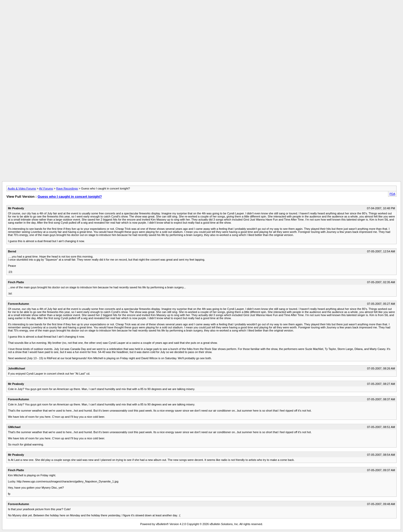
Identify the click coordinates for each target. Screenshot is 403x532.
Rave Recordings (67, 188)
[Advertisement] (201, 14)
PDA (392, 194)
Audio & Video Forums (22, 188)
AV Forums (46, 188)
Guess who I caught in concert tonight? (70, 197)
